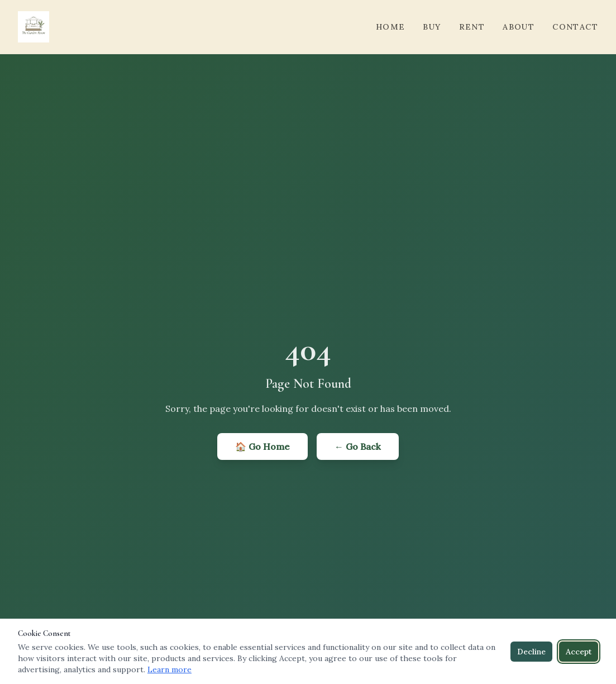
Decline (531, 652)
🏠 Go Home (262, 446)
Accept (579, 652)
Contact (575, 27)
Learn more (169, 669)
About (519, 27)
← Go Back (358, 446)
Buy (432, 27)
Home (391, 27)
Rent (472, 27)
